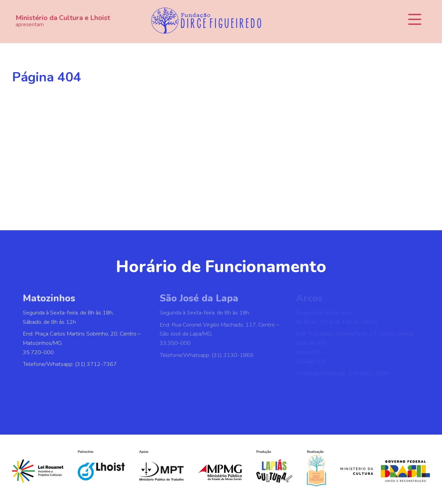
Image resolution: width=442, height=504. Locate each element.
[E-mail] (263, 401)
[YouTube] (240, 401)
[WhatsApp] (218, 401)
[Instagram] (195, 401)
